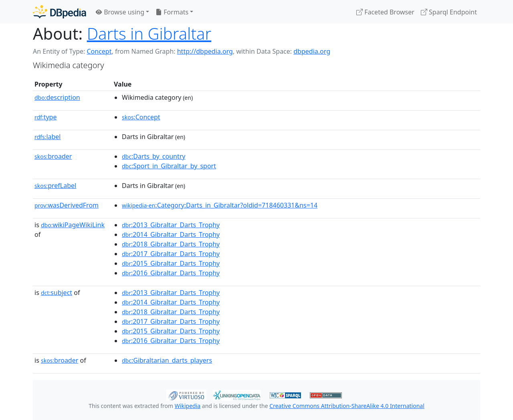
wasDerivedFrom (67, 205)
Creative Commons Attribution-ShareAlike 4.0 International (347, 406)
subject (57, 293)
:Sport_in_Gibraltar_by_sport (169, 166)
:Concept (141, 117)
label (48, 137)
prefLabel (55, 186)
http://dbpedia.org (205, 51)
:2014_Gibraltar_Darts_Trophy (171, 234)
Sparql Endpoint (449, 12)
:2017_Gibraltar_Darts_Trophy (171, 254)
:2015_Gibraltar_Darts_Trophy (171, 263)
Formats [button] (172, 12)
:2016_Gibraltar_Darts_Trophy (171, 273)
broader (53, 156)
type (46, 117)
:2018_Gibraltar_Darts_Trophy (171, 244)
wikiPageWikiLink (73, 225)
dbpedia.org (312, 51)
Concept (99, 51)
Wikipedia (188, 406)
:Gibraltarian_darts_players (167, 360)
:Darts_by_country (154, 156)
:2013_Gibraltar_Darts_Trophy (171, 225)
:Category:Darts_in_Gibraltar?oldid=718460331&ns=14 (220, 205)
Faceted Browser (385, 12)
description (57, 97)
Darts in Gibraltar (149, 33)
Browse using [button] (120, 12)
